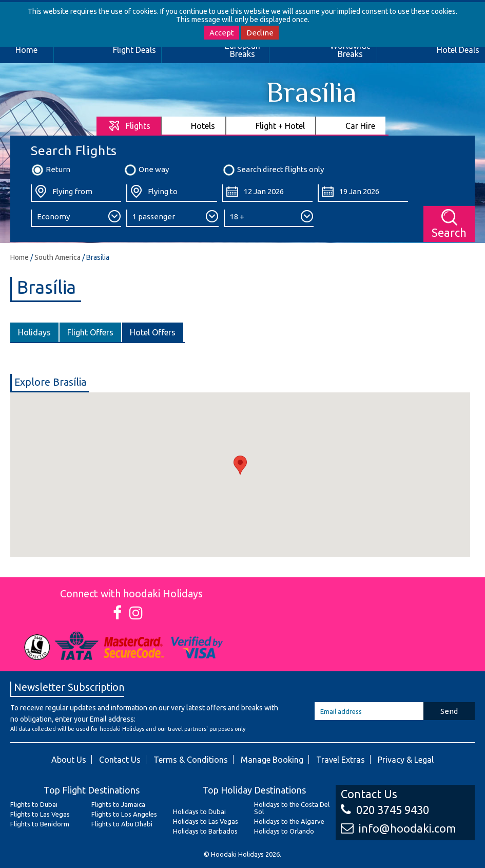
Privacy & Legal (406, 760)
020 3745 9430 (385, 810)
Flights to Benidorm (40, 824)
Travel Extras (341, 760)
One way (146, 170)
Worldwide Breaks (350, 50)
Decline (260, 33)
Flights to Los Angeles (124, 814)
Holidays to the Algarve (289, 821)
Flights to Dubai (34, 804)
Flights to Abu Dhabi (122, 824)
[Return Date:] (363, 193)
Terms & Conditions (191, 760)
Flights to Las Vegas (40, 814)
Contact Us (120, 760)
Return (51, 170)
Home (20, 257)
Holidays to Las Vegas (206, 821)
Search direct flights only (273, 170)
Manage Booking (272, 760)
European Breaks (242, 50)
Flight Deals (134, 50)
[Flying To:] (171, 193)
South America (57, 257)
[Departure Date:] (267, 193)
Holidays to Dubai (199, 812)
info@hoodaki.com (398, 828)
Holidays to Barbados (205, 831)
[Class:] (76, 218)
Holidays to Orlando (284, 831)
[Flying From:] (76, 193)
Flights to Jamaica (118, 804)
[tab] (129, 126)
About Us (69, 760)
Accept (222, 33)
